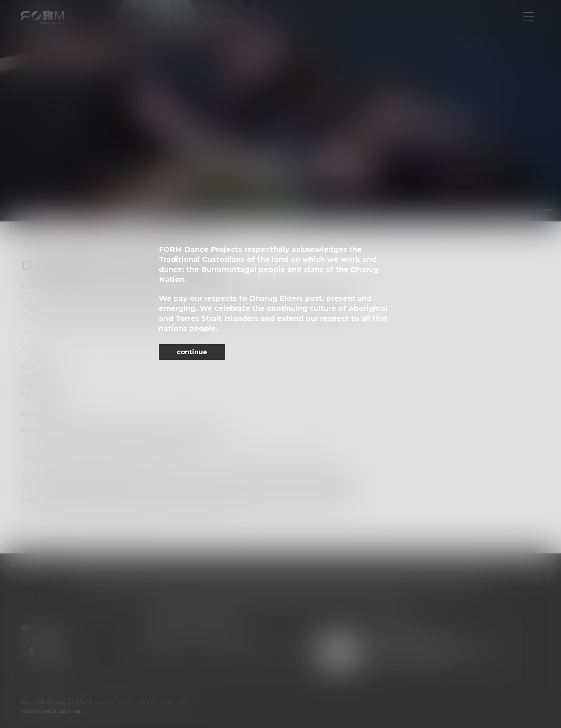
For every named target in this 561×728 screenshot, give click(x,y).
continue (192, 352)
